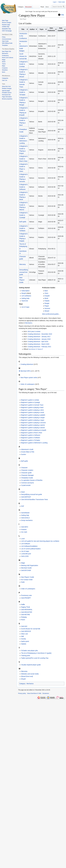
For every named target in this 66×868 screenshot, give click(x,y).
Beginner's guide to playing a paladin (33, 415)
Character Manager (27, 475)
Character (24, 468)
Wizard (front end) (27, 676)
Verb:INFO (24, 527)
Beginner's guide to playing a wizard (33, 428)
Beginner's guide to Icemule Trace (32, 405)
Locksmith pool (26, 554)
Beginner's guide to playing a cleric (32, 410)
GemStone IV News (35, 349)
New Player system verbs (29, 378)
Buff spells (23, 222)
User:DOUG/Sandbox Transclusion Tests (34, 499)
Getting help (25, 298)
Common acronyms (27, 483)
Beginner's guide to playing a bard (32, 407)
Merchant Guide (26, 568)
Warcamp (23, 264)
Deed (23, 492)
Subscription (25, 291)
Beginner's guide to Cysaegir (30, 402)
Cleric (46, 293)
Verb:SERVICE (26, 631)
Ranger (47, 303)
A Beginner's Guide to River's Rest (24, 159)
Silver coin (24, 634)
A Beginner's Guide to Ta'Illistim (24, 228)
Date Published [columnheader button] (51, 29)
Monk (46, 298)
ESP (22, 506)
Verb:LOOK (25, 556)
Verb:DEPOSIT (26, 497)
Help (62, 15)
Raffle (23, 604)
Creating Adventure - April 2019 (38, 342)
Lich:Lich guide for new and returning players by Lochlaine (40, 541)
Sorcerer (47, 308)
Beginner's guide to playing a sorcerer (33, 423)
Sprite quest (25, 641)
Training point (25, 656)
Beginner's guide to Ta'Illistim (30, 438)
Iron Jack (24, 532)
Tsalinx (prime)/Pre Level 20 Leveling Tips (35, 658)
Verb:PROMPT (26, 598)
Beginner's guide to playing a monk (32, 412)
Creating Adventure (27, 364)
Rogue (47, 306)
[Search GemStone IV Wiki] (59, 7)
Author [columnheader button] (32, 29)
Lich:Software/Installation (29, 546)
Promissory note (26, 595)
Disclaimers (46, 693)
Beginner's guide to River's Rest (31, 433)
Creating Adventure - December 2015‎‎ (40, 334)
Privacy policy (22, 693)
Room (23, 620)
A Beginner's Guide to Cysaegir (24, 215)
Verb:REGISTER (27, 612)
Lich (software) (26, 296)
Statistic (24, 644)
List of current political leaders (31, 549)
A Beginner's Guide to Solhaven (24, 187)
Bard (46, 291)
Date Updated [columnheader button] (61, 29)
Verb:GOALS (25, 518)
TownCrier (25, 301)
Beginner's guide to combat (30, 400)
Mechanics (29, 323)
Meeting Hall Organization (30, 565)
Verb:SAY (24, 626)
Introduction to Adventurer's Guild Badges (24, 46)
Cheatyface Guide (27, 478)
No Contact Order (27, 580)
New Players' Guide (22, 280)
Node (23, 582)
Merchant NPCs (26, 371)
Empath (47, 296)
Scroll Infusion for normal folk (23, 56)
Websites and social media (30, 674)
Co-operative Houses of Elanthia (32, 480)
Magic (23, 563)
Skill (22, 636)
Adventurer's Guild (27, 449)
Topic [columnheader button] (42, 29)
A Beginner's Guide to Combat (24, 64)
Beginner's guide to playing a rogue (33, 420)
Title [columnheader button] (23, 29)
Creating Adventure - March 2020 (38, 344)
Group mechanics (27, 520)
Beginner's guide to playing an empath (34, 430)
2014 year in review (34, 331)
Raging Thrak (25, 607)
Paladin (47, 301)
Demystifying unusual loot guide (24, 272)
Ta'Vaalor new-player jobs (29, 651)
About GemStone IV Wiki (34, 693)
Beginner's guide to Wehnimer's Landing (34, 443)
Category (22, 684)
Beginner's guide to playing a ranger (33, 418)
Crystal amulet (26, 485)
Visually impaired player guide (31, 665)
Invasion (24, 529)
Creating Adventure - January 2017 (39, 337)
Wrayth (24, 293)
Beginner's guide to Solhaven (31, 435)
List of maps (25, 307)
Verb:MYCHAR (26, 570)
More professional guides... (51, 314)
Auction (23, 454)
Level (23, 539)
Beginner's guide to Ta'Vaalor (31, 440)
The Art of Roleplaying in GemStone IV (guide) (36, 653)
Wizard (47, 311)
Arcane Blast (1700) (28, 452)
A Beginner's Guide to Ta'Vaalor (24, 92)
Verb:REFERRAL (27, 610)
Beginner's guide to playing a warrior (33, 425)
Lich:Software (26, 544)
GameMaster (25, 513)
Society (23, 639)
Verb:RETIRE (25, 615)
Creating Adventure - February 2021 (39, 347)
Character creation (27, 470)
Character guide (26, 473)
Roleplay (24, 617)
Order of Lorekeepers (28, 384)
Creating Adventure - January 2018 (39, 339)
